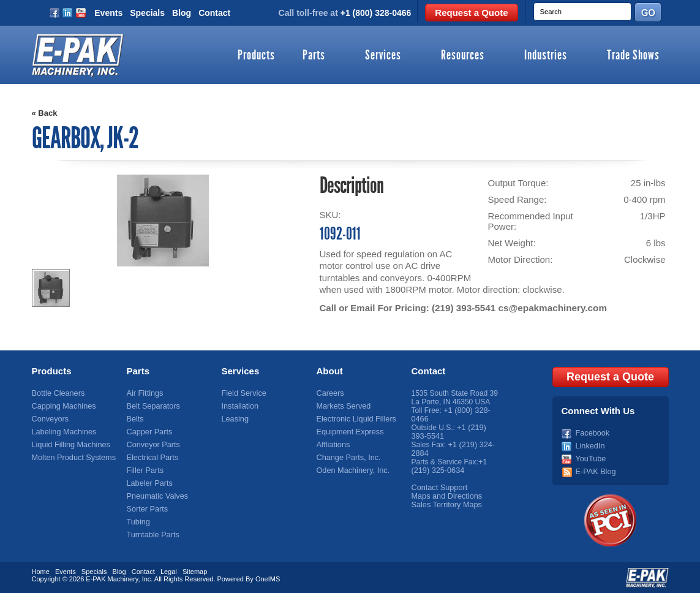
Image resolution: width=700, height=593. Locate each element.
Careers (330, 393)
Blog (182, 13)
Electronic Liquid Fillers (354, 419)
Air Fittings (144, 393)
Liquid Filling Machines (69, 445)
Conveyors (49, 419)
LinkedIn (589, 445)
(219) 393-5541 (463, 308)
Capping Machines (62, 406)
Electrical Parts (151, 458)
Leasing (235, 419)
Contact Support (438, 488)
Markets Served (342, 406)
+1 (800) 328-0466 (376, 13)
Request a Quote (471, 13)
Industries (546, 56)
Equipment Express (348, 432)
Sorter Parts (146, 509)
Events (108, 13)
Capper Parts (149, 432)
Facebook (592, 432)
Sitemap (195, 570)
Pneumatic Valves (156, 496)
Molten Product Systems (72, 458)
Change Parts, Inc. (347, 458)
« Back (45, 113)
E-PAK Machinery (112, 578)
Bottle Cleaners (57, 393)
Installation (239, 406)
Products (256, 56)
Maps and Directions (445, 496)
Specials (147, 13)
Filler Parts (144, 470)
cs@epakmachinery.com (551, 308)
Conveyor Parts (152, 445)
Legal (169, 570)
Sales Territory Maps (445, 505)
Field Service (243, 393)
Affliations (333, 445)
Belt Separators (152, 406)
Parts (314, 56)
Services (383, 56)
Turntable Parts (152, 535)
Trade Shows (633, 56)
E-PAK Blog (595, 470)
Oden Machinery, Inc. (351, 470)
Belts (135, 419)
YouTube (590, 458)
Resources (463, 56)
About (330, 371)
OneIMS (268, 578)
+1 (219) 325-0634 (449, 466)
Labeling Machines (62, 432)
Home (41, 570)
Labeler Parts (149, 483)
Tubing (138, 522)
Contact (214, 13)
